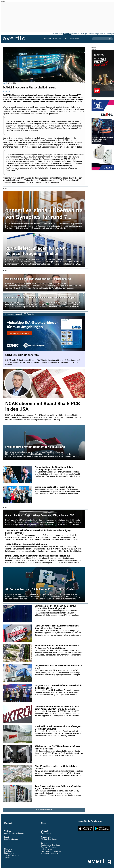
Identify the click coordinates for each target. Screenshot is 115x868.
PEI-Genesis (29, 312)
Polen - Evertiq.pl (48, 847)
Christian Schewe (9, 92)
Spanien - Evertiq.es (49, 845)
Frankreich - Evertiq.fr (49, 851)
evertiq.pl (102, 34)
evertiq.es (76, 34)
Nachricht (47, 39)
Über (66, 39)
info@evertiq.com (11, 837)
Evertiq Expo (58, 39)
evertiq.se (110, 34)
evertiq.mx (93, 34)
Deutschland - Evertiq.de (51, 843)
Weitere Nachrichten (44, 808)
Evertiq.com (46, 831)
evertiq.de (67, 34)
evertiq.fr (84, 34)
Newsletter (74, 39)
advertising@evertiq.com (14, 831)
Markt (5, 83)
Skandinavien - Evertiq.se (51, 849)
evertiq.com (57, 34)
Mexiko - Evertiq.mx (49, 837)
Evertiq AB (14, 39)
